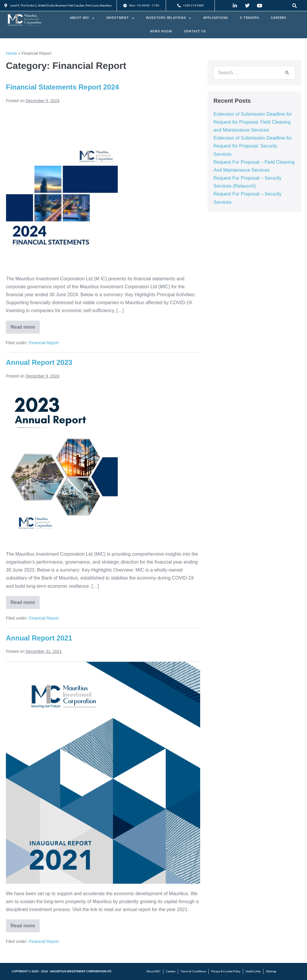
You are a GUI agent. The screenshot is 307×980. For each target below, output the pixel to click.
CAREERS (279, 18)
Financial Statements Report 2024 (62, 87)
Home (11, 53)
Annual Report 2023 (39, 362)
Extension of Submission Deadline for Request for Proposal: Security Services (253, 146)
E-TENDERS (249, 18)
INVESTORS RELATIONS (169, 18)
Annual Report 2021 (39, 638)
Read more (25, 325)
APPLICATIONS (216, 18)
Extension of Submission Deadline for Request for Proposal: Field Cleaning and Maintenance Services (253, 122)
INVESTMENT (120, 18)
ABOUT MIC (82, 18)
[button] (295, 6)
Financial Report (44, 343)
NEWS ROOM (161, 31)
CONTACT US (195, 31)
